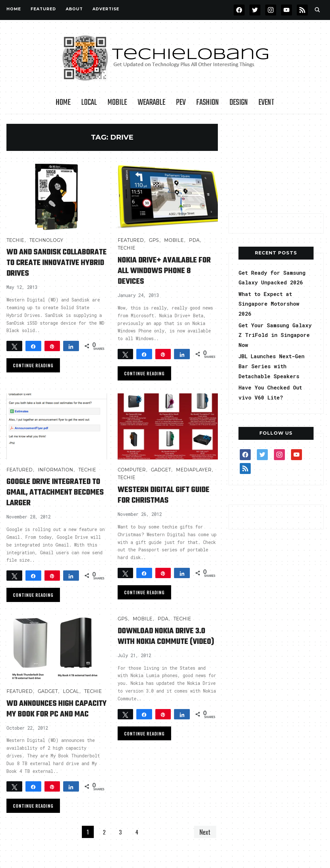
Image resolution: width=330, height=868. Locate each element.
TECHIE (15, 240)
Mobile (117, 103)
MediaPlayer (194, 472)
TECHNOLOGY (46, 240)
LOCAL (89, 103)
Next (204, 845)
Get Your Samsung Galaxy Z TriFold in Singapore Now (272, 335)
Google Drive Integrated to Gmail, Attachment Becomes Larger (55, 495)
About (74, 9)
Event (266, 103)
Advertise (106, 9)
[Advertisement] (277, 164)
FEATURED (43, 9)
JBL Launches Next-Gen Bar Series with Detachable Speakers (275, 366)
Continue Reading (33, 376)
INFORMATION (55, 472)
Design (239, 103)
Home (14, 9)
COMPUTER (132, 472)
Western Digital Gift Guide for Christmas (160, 498)
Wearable (151, 103)
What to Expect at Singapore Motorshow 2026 (272, 304)
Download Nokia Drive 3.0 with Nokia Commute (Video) (166, 644)
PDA (194, 240)
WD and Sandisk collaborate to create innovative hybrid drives (53, 268)
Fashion (208, 103)
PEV (181, 103)
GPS (154, 240)
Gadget (161, 472)
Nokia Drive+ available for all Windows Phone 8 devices (165, 271)
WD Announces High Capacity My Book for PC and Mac (56, 717)
